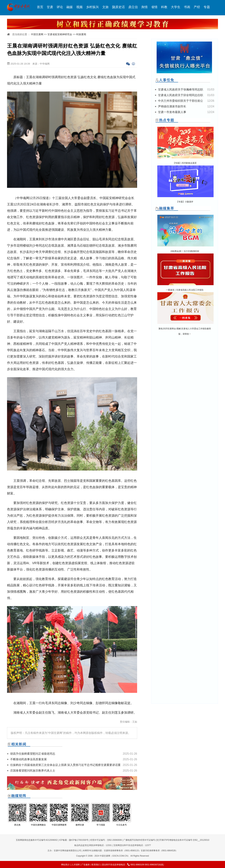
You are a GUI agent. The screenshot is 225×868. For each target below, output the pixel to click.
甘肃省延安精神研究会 (60, 34)
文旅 (105, 7)
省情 (154, 7)
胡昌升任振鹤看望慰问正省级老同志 (33, 754)
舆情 (144, 7)
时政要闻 (81, 34)
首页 (40, 7)
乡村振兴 (92, 7)
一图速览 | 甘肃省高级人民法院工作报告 (185, 290)
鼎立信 (133, 7)
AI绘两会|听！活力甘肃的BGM (185, 251)
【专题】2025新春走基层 (185, 163)
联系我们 (96, 865)
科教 (164, 7)
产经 (197, 7)
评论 (60, 7)
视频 (79, 7)
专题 (207, 7)
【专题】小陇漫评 (185, 202)
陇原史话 (118, 7)
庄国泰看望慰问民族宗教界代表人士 (33, 771)
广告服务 (86, 865)
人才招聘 (75, 865)
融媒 (70, 7)
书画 (187, 7)
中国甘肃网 (37, 34)
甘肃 (50, 7)
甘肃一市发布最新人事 (172, 112)
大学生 (176, 7)
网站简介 (65, 865)
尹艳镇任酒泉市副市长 (172, 106)
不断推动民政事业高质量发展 (28, 759)
